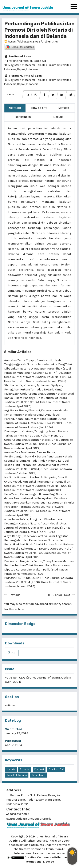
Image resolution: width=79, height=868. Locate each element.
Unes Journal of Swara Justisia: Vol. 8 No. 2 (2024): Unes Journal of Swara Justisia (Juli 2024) (38, 423)
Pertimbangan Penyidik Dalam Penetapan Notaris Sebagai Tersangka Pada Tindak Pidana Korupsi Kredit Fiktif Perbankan (38, 461)
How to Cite (39, 108)
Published (13, 741)
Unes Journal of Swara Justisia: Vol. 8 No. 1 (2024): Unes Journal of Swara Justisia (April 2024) (39, 444)
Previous (15, 595)
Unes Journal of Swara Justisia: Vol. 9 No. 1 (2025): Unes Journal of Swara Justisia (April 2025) (37, 402)
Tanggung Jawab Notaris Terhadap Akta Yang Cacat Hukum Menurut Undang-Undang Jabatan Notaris (36, 436)
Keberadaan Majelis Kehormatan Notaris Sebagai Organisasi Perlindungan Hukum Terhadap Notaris (36, 415)
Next (67, 595)
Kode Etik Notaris (17, 775)
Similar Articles (18, 352)
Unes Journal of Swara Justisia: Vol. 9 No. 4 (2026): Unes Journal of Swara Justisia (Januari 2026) (39, 582)
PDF (13, 653)
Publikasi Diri (56, 769)
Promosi (39, 769)
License (58, 117)
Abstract (15, 108)
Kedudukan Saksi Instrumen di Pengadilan (42, 482)
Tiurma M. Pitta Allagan (23, 76)
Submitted (14, 729)
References (23, 117)
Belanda (25, 769)
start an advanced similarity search (47, 604)
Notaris (11, 769)
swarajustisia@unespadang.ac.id (29, 819)
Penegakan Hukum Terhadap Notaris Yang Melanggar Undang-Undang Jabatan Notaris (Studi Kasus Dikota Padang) (39, 394)
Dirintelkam (38, 775)
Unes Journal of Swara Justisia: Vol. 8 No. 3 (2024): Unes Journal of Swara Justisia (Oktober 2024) (38, 469)
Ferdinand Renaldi (19, 56)
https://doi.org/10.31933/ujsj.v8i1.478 (31, 42)
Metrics (64, 108)
